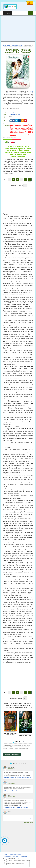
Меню (8, 13)
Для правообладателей (15, 855)
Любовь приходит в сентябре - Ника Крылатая (18, 777)
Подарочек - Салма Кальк (12, 791)
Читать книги (13, 114)
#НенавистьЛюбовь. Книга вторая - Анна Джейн (18, 819)
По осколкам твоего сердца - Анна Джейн (16, 807)
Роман (8, 93)
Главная (5, 855)
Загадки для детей (26, 856)
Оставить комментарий (12, 755)
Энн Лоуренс (12, 112)
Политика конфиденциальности (11, 856)
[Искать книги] (31, 13)
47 (25, 180)
